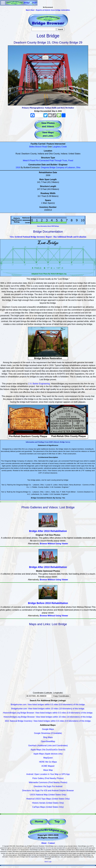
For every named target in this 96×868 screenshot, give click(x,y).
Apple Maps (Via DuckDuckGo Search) (48, 750)
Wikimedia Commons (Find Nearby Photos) (48, 782)
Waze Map (48, 770)
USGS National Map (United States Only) (48, 795)
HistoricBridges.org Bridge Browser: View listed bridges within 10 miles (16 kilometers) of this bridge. (48, 717)
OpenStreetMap (48, 741)
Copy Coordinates (61, 696)
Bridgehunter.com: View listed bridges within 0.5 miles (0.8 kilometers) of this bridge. (48, 705)
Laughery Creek (60, 147)
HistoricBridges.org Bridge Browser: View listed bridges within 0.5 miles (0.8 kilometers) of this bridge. (48, 713)
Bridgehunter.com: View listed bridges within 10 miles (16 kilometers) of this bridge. (48, 709)
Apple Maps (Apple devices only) (48, 754)
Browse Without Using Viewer (54, 544)
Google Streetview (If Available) (48, 733)
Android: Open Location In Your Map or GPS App (48, 774)
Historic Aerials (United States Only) (48, 803)
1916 (18, 167)
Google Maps (48, 729)
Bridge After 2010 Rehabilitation (48, 531)
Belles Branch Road (38, 147)
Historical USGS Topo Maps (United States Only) (48, 799)
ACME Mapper (48, 766)
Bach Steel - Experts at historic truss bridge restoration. (48, 10)
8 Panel (32, 160)
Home (39, 821)
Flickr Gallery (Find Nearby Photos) (48, 778)
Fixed (71, 160)
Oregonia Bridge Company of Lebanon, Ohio (61, 167)
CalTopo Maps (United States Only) (48, 807)
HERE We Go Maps (48, 762)
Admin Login (48, 862)
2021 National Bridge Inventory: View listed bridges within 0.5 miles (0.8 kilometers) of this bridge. (48, 721)
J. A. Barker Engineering (39, 384)
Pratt (52, 160)
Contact (51, 843)
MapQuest (48, 758)
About (44, 843)
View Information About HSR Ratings (48, 226)
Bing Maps (48, 737)
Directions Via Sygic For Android (48, 786)
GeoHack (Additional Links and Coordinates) (48, 746)
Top (57, 821)
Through (58, 160)
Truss (65, 160)
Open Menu (3, 3)
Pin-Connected (42, 160)
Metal (25, 160)
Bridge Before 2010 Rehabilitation (48, 603)
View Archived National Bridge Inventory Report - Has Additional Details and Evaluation (48, 237)
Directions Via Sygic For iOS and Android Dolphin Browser (48, 791)
